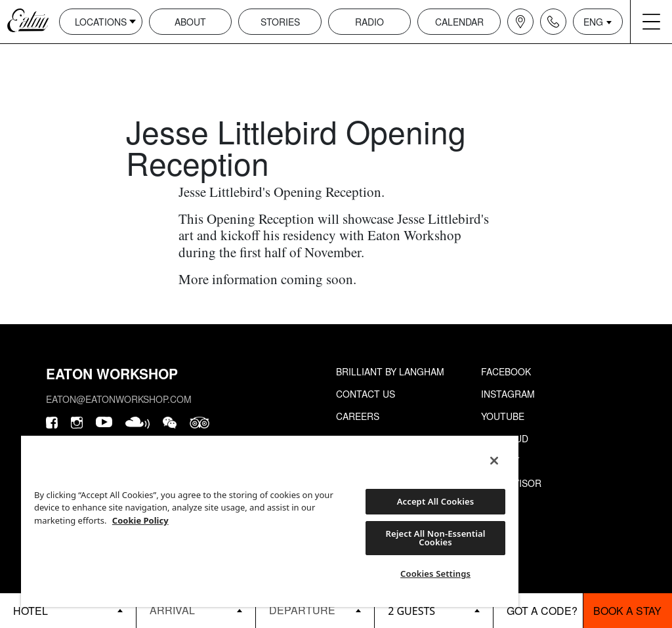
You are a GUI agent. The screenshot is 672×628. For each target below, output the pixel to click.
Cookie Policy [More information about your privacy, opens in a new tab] (140, 520)
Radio (369, 22)
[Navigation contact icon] (553, 22)
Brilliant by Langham (390, 371)
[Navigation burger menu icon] (651, 22)
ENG (593, 22)
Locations (101, 22)
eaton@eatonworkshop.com (119, 399)
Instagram (508, 394)
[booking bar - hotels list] (68, 611)
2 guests (411, 611)
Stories (280, 22)
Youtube (503, 416)
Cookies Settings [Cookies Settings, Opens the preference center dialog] (435, 574)
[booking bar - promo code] (538, 611)
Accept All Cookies (436, 501)
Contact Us (366, 394)
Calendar (459, 22)
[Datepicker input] (196, 610)
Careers (358, 416)
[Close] (494, 461)
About (190, 22)
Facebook (506, 371)
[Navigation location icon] (520, 22)
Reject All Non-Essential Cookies (436, 538)
